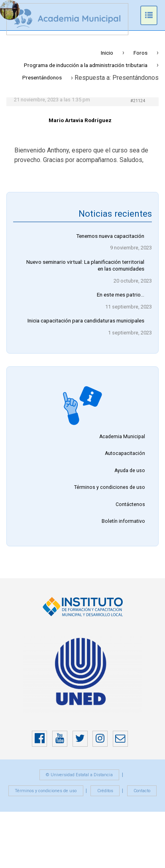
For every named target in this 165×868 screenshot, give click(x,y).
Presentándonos (42, 77)
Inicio (107, 53)
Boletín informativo (123, 522)
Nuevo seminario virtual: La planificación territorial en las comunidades (85, 265)
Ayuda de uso (130, 471)
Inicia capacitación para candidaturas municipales (86, 320)
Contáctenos (130, 504)
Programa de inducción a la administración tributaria (86, 65)
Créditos (105, 791)
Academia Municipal (122, 437)
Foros (140, 53)
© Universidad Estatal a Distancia (79, 775)
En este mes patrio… (121, 295)
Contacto (142, 791)
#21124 (138, 101)
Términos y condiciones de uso (110, 488)
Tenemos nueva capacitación (110, 236)
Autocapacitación (125, 454)
